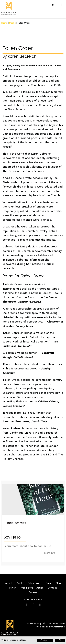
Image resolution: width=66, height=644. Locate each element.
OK (60, 641)
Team (48, 583)
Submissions (35, 583)
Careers (33, 592)
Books (13, 23)
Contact (52, 588)
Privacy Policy (34, 623)
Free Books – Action (32, 588)
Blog (58, 583)
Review (13, 588)
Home (4, 23)
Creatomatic (58, 627)
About (9, 583)
